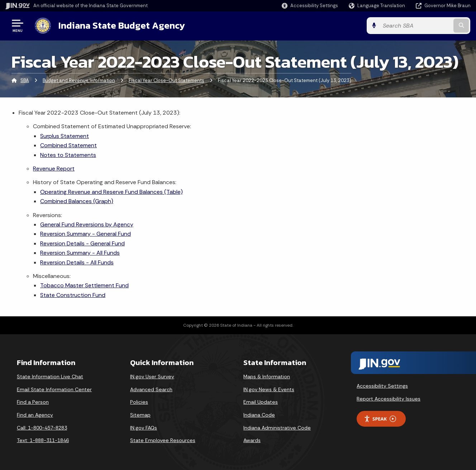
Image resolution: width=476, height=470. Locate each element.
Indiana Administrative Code (277, 428)
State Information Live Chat (50, 377)
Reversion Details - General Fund (82, 243)
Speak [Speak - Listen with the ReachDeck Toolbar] (380, 419)
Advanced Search (151, 389)
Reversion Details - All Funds (77, 262)
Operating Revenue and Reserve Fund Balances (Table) (111, 192)
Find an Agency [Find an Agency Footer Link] (35, 415)
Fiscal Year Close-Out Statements (166, 80)
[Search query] (417, 26)
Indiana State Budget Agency (121, 25)
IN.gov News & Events (269, 389)
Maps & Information (267, 377)
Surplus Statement (65, 136)
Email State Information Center (54, 389)
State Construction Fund (73, 295)
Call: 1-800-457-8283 (42, 428)
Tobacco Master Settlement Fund (84, 285)
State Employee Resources (163, 440)
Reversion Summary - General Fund (85, 234)
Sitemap (140, 415)
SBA (25, 80)
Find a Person (33, 402)
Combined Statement (68, 145)
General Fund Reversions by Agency (87, 224)
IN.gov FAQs (144, 428)
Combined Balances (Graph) (77, 201)
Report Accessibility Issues (389, 399)
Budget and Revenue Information (79, 80)
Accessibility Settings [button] (382, 386)
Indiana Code (259, 415)
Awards (252, 440)
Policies (139, 402)
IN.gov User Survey (152, 377)
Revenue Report (54, 169)
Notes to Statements (68, 155)
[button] (310, 6)
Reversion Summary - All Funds (80, 253)
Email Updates (261, 402)
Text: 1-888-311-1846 (43, 440)
